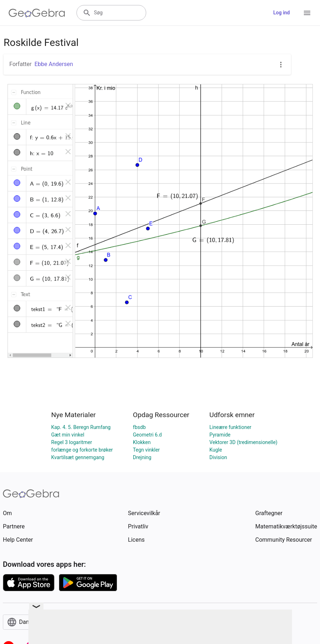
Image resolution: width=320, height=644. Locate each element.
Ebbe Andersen (54, 64)
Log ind (282, 13)
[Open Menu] (307, 13)
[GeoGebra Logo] (37, 13)
